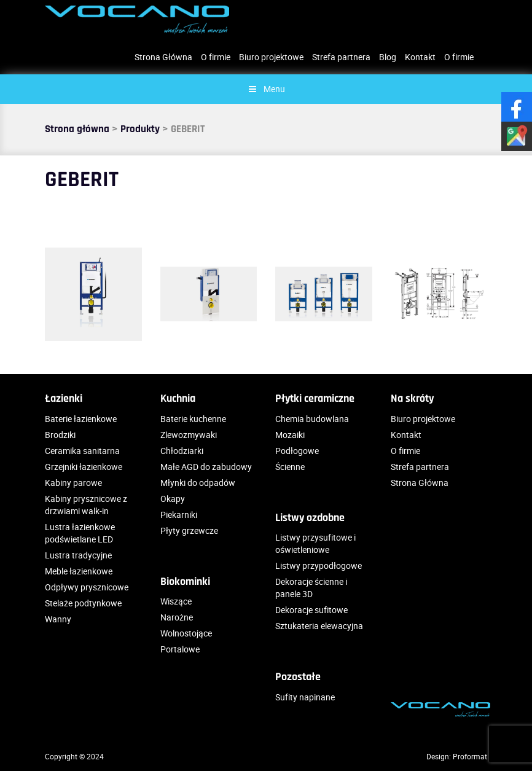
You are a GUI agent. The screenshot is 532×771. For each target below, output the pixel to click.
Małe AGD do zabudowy (206, 467)
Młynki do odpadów (198, 483)
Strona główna (77, 129)
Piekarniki (179, 515)
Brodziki (60, 435)
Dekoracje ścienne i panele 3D (311, 588)
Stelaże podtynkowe (83, 603)
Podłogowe (297, 451)
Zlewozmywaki (189, 435)
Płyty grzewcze (189, 530)
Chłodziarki (182, 451)
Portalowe (180, 649)
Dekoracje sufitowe (311, 610)
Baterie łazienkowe (81, 419)
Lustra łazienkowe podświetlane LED (80, 533)
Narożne (177, 617)
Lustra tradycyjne (78, 555)
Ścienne (290, 467)
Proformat (470, 756)
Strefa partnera (341, 57)
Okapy (173, 499)
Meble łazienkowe (79, 571)
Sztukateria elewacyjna (319, 626)
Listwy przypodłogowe (319, 566)
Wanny (58, 619)
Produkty (140, 129)
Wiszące (176, 601)
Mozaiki (290, 435)
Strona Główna (163, 57)
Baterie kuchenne (193, 419)
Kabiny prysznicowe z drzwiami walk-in (86, 505)
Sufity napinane (305, 697)
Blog (388, 57)
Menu (266, 89)
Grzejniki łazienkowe (84, 467)
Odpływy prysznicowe (87, 587)
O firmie (216, 57)
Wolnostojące (186, 633)
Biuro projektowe (271, 57)
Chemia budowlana (312, 419)
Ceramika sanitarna (82, 451)
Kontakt (420, 57)
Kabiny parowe (73, 483)
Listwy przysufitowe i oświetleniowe (315, 543)
